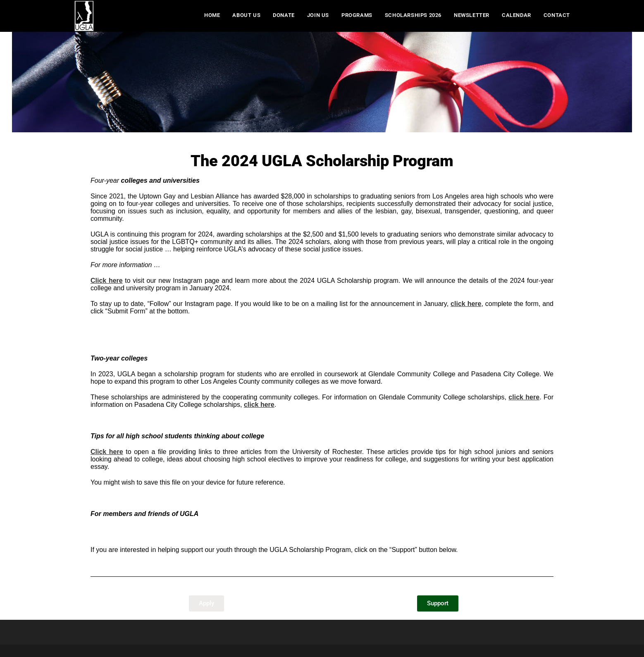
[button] (206, 603)
